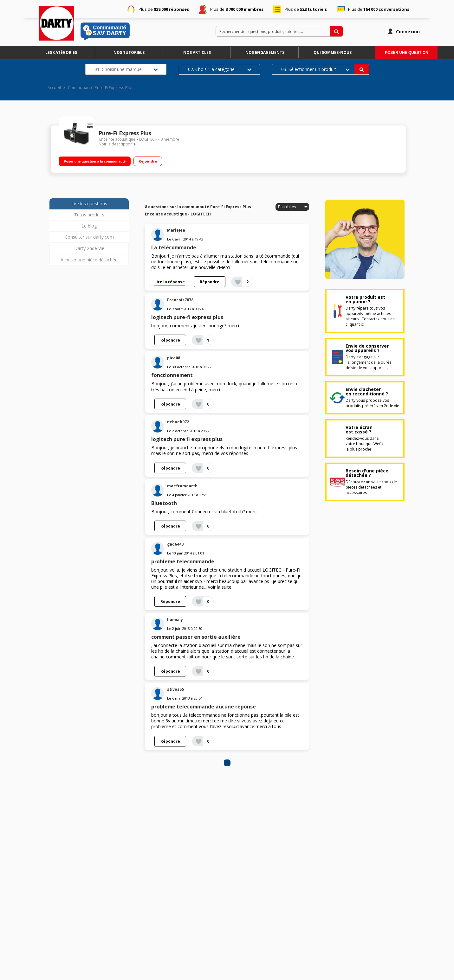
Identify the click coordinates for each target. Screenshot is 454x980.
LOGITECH (148, 139)
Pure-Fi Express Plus (125, 133)
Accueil (54, 88)
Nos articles (197, 52)
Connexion (408, 32)
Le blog (89, 226)
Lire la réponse (170, 282)
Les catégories (61, 52)
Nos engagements (265, 52)
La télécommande (174, 248)
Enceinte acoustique (117, 139)
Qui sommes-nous (333, 52)
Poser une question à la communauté (95, 161)
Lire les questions (89, 204)
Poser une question (407, 53)
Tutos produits (89, 215)
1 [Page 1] (227, 763)
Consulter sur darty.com (89, 237)
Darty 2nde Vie (89, 248)
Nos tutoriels (129, 52)
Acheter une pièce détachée (89, 260)
